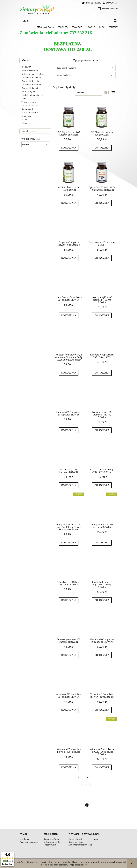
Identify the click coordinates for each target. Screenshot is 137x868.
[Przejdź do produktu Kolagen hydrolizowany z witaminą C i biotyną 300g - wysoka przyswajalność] (69, 338)
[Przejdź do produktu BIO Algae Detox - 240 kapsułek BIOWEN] (69, 115)
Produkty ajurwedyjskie (32, 95)
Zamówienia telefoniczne (80, 845)
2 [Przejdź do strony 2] (88, 777)
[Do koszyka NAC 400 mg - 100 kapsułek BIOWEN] (69, 485)
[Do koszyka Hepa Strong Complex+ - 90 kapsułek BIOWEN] (69, 315)
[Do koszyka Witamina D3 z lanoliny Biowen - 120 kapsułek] (69, 767)
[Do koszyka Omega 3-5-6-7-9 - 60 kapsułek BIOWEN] (102, 543)
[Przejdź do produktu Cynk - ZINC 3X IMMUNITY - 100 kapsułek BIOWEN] (102, 170)
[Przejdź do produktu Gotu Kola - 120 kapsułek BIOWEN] (102, 226)
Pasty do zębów (29, 92)
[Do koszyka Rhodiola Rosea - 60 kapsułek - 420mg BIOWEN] (102, 600)
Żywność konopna (30, 102)
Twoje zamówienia (53, 839)
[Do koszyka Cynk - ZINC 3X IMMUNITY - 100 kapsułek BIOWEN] (102, 203)
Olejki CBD (26, 67)
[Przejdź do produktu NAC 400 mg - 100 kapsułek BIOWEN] (69, 453)
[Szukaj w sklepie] (67, 21)
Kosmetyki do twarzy (31, 78)
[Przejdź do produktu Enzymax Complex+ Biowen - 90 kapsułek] (69, 226)
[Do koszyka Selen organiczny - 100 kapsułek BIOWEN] (69, 655)
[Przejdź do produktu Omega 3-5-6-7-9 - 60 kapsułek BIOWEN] (102, 508)
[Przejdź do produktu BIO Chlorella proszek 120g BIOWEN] (102, 115)
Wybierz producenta (31, 139)
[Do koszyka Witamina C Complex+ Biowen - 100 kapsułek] (102, 710)
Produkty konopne (30, 71)
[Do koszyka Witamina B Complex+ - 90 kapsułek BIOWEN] (102, 655)
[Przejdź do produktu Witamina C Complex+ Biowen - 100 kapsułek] (102, 678)
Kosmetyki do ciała (30, 81)
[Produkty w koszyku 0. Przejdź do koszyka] (108, 8)
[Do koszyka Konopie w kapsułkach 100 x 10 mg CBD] (102, 373)
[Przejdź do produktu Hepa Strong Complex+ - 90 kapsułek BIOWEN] (69, 281)
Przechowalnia (51, 845)
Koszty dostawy (76, 842)
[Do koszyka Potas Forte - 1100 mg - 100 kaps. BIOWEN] (69, 600)
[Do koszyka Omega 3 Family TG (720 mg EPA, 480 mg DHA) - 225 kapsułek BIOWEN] (69, 543)
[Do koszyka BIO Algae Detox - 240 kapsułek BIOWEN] (69, 148)
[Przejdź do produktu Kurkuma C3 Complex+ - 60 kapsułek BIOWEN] (69, 395)
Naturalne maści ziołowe (33, 74)
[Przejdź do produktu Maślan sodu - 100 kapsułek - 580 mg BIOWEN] (102, 395)
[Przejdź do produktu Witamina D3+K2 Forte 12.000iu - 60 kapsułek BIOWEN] (102, 732)
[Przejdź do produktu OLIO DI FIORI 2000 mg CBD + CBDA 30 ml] (102, 453)
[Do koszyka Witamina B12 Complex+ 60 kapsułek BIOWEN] (69, 710)
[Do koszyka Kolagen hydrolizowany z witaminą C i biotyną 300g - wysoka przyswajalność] (69, 373)
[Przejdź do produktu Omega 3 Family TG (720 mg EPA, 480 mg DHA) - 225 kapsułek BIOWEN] (69, 508)
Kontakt (97, 839)
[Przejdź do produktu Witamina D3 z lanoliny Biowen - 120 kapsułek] (69, 732)
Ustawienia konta (52, 842)
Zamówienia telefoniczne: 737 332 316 (56, 33)
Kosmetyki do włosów (31, 85)
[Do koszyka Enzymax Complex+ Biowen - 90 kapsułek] (69, 258)
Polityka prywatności (29, 842)
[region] (68, 47)
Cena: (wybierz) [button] (64, 75)
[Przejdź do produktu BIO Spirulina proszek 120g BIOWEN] (69, 170)
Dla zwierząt (27, 109)
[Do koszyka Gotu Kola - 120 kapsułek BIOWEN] (102, 258)
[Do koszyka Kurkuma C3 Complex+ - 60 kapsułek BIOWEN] (69, 430)
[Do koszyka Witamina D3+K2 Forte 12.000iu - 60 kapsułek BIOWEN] (102, 767)
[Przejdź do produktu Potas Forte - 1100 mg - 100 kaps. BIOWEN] (69, 565)
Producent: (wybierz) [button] (67, 68)
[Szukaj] (115, 21)
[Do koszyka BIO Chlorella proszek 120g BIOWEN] (102, 148)
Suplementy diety (30, 106)
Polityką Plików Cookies (74, 862)
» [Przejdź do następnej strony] (93, 777)
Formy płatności (76, 839)
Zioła (24, 99)
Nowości (25, 119)
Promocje (26, 123)
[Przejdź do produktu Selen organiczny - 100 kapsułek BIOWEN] (69, 623)
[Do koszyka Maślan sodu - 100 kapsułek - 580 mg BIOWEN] (102, 430)
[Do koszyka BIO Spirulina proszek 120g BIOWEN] (69, 203)
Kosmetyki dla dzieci (31, 88)
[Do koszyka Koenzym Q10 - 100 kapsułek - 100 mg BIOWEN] (102, 315)
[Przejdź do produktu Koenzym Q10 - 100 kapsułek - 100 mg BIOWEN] (102, 281)
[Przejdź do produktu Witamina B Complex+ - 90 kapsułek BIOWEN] (102, 623)
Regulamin (25, 839)
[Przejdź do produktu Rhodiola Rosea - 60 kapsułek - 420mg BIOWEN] (102, 565)
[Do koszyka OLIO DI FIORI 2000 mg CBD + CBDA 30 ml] (102, 485)
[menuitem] (45, 27)
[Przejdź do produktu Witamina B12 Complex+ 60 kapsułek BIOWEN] (69, 678)
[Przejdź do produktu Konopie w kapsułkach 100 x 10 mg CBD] (102, 338)
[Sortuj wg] (88, 93)
